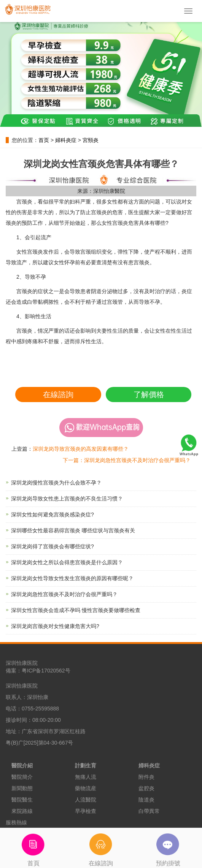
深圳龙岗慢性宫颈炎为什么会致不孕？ (56, 483)
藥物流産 (86, 788)
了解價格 (149, 395)
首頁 (34, 847)
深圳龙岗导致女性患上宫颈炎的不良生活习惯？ (67, 499)
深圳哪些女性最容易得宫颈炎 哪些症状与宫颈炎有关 (73, 530)
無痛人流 (86, 777)
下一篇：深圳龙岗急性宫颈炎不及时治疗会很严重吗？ (127, 460)
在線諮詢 (58, 395)
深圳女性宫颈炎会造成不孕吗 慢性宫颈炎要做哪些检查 (76, 610)
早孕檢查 (86, 811)
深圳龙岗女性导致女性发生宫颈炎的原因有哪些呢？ (72, 578)
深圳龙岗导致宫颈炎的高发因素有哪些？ (81, 449)
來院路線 (22, 811)
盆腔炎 (146, 788)
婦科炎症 (66, 140)
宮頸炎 (91, 140)
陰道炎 (146, 800)
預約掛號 (168, 847)
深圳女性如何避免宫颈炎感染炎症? (52, 514)
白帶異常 (149, 811)
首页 (44, 140)
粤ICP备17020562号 (46, 671)
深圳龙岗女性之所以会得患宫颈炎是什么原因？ (67, 562)
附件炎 (146, 777)
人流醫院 (86, 800)
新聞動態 (22, 788)
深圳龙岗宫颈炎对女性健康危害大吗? (55, 626)
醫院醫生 (22, 800)
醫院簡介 (22, 777)
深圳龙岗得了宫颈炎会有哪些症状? (52, 546)
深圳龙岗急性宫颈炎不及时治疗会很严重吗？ (64, 594)
